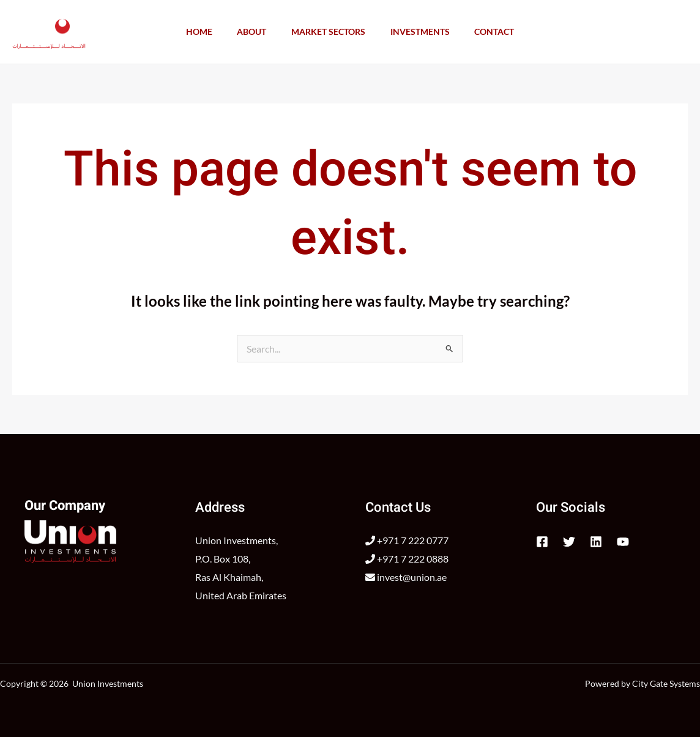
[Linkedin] (596, 542)
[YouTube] (623, 542)
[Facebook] (542, 542)
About (247, 32)
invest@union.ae (406, 577)
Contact (503, 32)
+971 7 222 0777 (407, 540)
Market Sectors (328, 32)
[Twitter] (569, 542)
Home (190, 32)
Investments (424, 32)
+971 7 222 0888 (407, 559)
